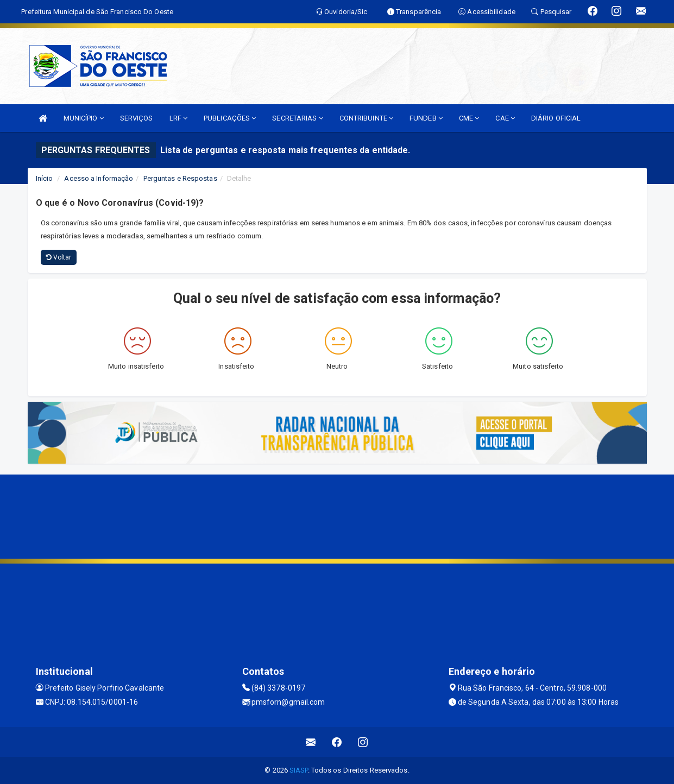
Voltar (59, 257)
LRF (179, 118)
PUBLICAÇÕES (230, 118)
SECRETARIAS (297, 118)
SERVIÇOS (137, 118)
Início (45, 178)
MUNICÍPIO (84, 118)
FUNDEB (426, 118)
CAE (505, 118)
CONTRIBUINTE (366, 118)
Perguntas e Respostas (180, 178)
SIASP (299, 770)
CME (469, 118)
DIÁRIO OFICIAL (556, 118)
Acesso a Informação (99, 178)
